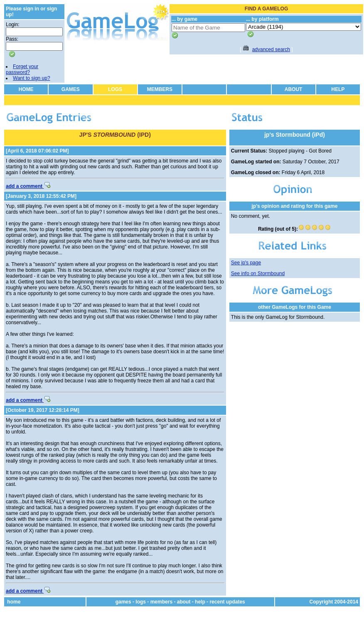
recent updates (227, 602)
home (14, 602)
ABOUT (294, 89)
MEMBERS (160, 89)
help (200, 602)
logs (141, 602)
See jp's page (246, 263)
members (161, 602)
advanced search (271, 49)
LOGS (115, 89)
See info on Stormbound (258, 273)
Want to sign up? (32, 78)
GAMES (71, 89)
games (123, 602)
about (184, 602)
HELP (338, 89)
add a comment (28, 186)
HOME (26, 89)
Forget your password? (22, 69)
